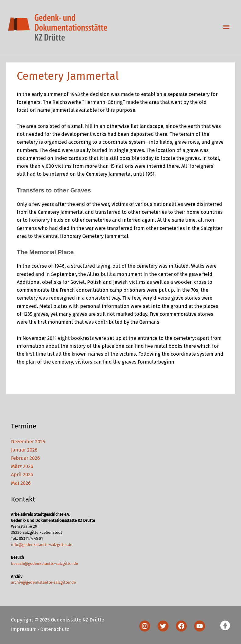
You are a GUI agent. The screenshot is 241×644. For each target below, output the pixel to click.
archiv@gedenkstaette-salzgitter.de (43, 582)
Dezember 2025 (28, 442)
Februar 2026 (25, 458)
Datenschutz (55, 629)
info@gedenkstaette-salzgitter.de (42, 545)
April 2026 (22, 475)
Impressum (24, 629)
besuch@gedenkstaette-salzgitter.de (44, 563)
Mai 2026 (21, 483)
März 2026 (22, 466)
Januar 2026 (24, 450)
